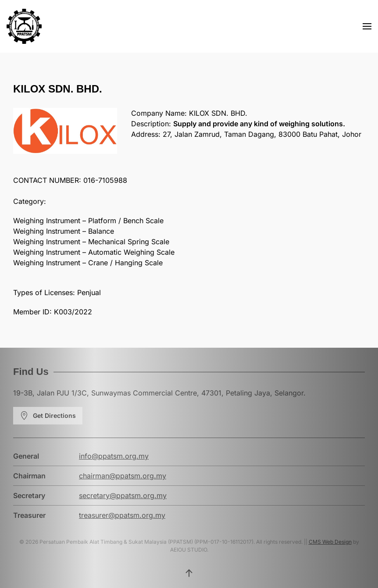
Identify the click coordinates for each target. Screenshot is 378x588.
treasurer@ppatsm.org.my (122, 515)
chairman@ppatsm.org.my (123, 476)
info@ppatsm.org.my (114, 456)
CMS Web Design (330, 542)
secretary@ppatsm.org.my (123, 495)
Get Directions (48, 416)
